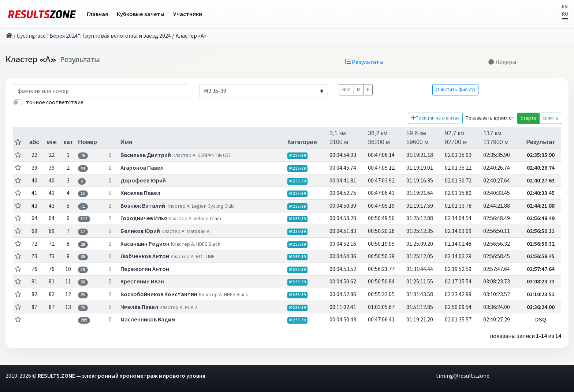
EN (565, 7)
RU (565, 14)
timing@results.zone (463, 376)
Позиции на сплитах (435, 118)
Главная (97, 14)
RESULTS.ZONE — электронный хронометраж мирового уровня (122, 376)
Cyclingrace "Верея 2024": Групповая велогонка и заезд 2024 (94, 36)
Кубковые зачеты (141, 14)
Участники (188, 14)
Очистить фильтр (455, 90)
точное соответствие (55, 102)
